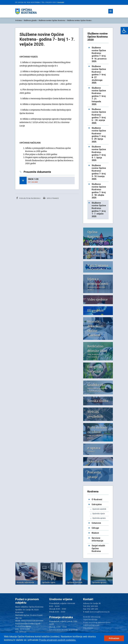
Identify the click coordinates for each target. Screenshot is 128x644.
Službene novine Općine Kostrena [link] (52, 20)
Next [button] (109, 573)
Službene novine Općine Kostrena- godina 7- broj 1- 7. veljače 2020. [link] (99, 210)
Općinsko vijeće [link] (99, 514)
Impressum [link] (88, 628)
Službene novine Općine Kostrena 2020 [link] (82, 20)
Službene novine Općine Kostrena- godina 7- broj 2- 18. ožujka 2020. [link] (99, 191)
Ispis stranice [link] (51, 198)
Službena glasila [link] (30, 20)
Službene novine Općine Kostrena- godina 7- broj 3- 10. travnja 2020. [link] (99, 172)
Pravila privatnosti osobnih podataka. (58, 640)
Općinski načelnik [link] (99, 509)
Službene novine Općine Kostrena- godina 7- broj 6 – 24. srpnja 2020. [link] (99, 116)
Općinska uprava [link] (99, 518)
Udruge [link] (95, 528)
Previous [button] (20, 573)
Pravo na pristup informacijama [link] (97, 622)
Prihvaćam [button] (114, 638)
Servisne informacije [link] (97, 539)
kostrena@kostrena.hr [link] (100, 612)
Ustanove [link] (96, 523)
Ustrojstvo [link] (97, 504)
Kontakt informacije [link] (92, 617)
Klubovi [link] (95, 533)
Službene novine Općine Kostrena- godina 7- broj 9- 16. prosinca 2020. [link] (99, 54)
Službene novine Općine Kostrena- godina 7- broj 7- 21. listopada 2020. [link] (99, 96)
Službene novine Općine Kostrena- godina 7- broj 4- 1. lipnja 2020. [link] (99, 154)
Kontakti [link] (61, 2)
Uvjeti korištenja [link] (90, 620)
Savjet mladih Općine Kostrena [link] (98, 548)
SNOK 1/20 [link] (33, 179)
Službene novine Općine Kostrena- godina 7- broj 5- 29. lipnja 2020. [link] (99, 135)
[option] (27, 573)
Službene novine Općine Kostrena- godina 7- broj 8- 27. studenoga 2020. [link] (99, 75)
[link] (124, 31)
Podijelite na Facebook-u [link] (28, 198)
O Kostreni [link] (97, 499)
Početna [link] (19, 20)
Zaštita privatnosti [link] (91, 625)
